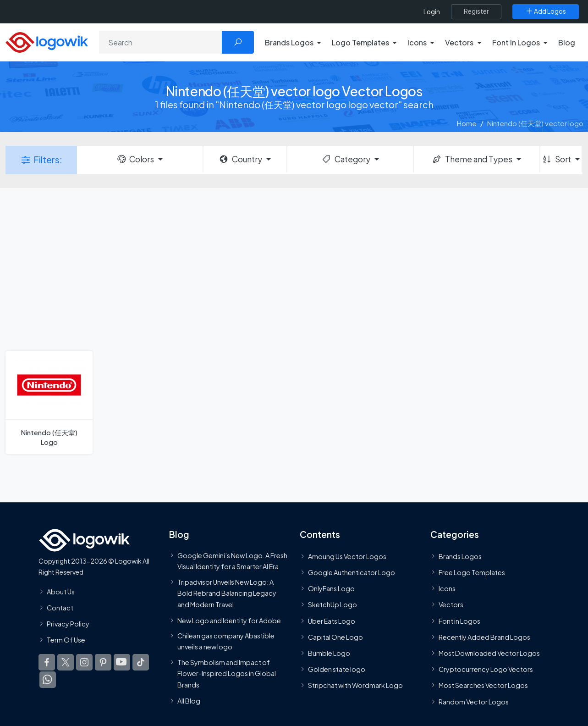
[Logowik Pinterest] (103, 663)
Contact (60, 608)
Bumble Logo (329, 653)
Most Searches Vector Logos (483, 686)
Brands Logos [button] (289, 42)
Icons (447, 589)
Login (432, 12)
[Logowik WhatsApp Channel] (48, 680)
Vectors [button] (459, 42)
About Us (61, 592)
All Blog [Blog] (189, 701)
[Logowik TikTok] (141, 663)
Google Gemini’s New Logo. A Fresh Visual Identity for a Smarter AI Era (232, 561)
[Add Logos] (546, 11)
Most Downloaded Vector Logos (489, 653)
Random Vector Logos (474, 702)
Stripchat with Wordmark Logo (355, 686)
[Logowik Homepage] (47, 41)
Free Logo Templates (472, 572)
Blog (567, 42)
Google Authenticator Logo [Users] (352, 572)
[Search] (161, 42)
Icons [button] (417, 42)
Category (346, 159)
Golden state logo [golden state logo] (337, 670)
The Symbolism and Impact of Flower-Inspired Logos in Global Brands (227, 673)
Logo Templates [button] (360, 42)
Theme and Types (472, 159)
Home (467, 123)
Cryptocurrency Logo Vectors (486, 670)
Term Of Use (66, 640)
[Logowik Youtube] (122, 663)
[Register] (476, 11)
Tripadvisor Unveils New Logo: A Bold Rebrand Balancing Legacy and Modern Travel (227, 593)
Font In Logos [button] (516, 42)
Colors (135, 159)
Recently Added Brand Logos (484, 637)
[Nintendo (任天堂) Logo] (49, 402)
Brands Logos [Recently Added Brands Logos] (460, 556)
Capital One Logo (335, 637)
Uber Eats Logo (332, 621)
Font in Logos (459, 621)
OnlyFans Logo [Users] (331, 589)
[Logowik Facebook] (47, 663)
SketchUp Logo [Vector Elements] (332, 605)
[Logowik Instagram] (84, 663)
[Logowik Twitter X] (66, 663)
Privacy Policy (68, 624)
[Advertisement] (294, 268)
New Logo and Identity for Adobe (229, 621)
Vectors (451, 605)
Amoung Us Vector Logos (347, 556)
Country (240, 159)
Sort (556, 159)
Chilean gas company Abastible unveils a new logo (226, 641)
